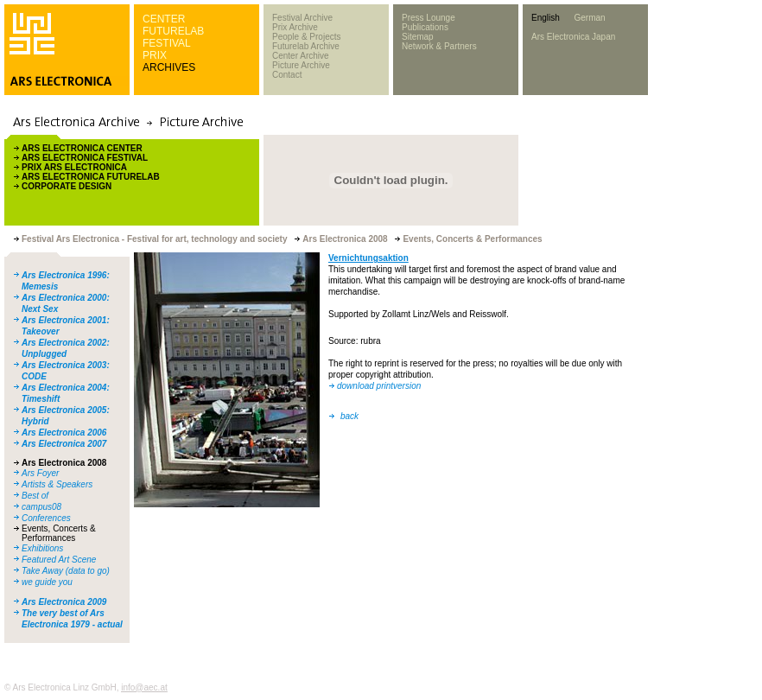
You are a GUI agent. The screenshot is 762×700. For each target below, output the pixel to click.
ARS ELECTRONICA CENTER (82, 148)
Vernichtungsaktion (368, 258)
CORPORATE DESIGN (67, 186)
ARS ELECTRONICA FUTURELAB (91, 177)
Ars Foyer (40, 473)
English (546, 18)
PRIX (155, 55)
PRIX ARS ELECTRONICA (74, 167)
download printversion (379, 386)
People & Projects (307, 37)
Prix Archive (295, 27)
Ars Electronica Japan (573, 37)
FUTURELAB (173, 31)
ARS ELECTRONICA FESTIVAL (85, 158)
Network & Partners (439, 46)
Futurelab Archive (306, 46)
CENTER (164, 19)
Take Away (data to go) (66, 571)
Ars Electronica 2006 (64, 433)
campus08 (41, 507)
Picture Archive (301, 65)
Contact (287, 75)
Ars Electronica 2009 (64, 602)
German (589, 18)
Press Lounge (429, 18)
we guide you (47, 582)
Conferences (46, 518)
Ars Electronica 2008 (64, 463)
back (349, 416)
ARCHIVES (169, 67)
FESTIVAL (167, 43)
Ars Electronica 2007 (64, 444)
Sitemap (418, 37)
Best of (35, 496)
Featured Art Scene (59, 560)
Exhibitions (42, 548)
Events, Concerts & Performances (59, 533)
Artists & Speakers (57, 484)
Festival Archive (302, 18)
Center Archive (301, 56)
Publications (425, 27)
